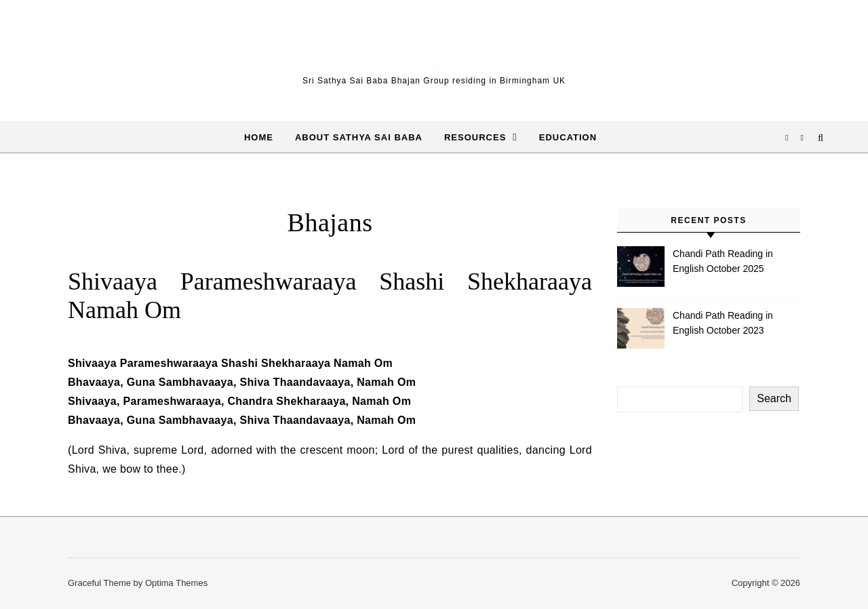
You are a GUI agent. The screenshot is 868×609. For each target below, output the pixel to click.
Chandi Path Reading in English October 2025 (723, 261)
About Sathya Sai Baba (359, 137)
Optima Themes (176, 583)
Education (568, 137)
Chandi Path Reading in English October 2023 (723, 323)
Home (259, 137)
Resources (475, 137)
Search (774, 398)
